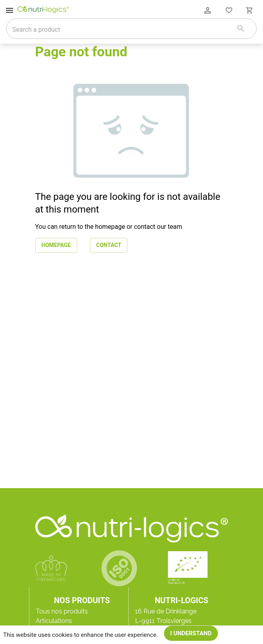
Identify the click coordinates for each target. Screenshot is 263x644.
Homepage (56, 245)
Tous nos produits (62, 611)
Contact (109, 245)
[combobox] (121, 29)
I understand (191, 633)
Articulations (54, 621)
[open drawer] (10, 10)
